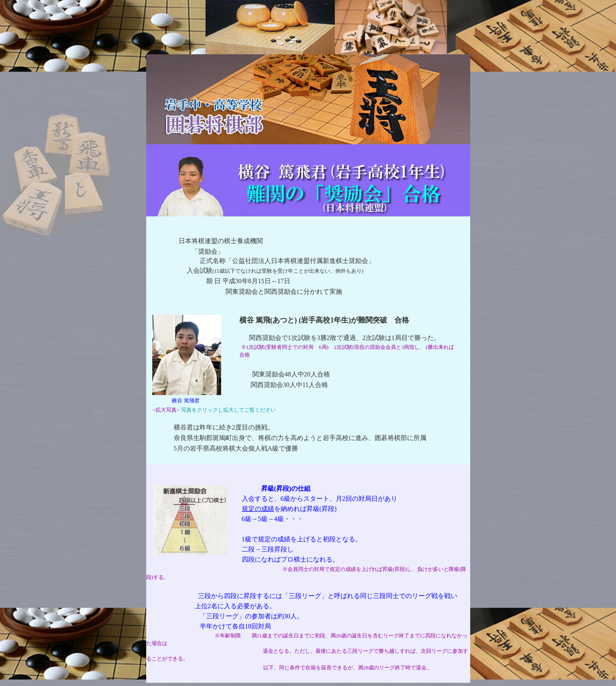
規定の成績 (258, 509)
